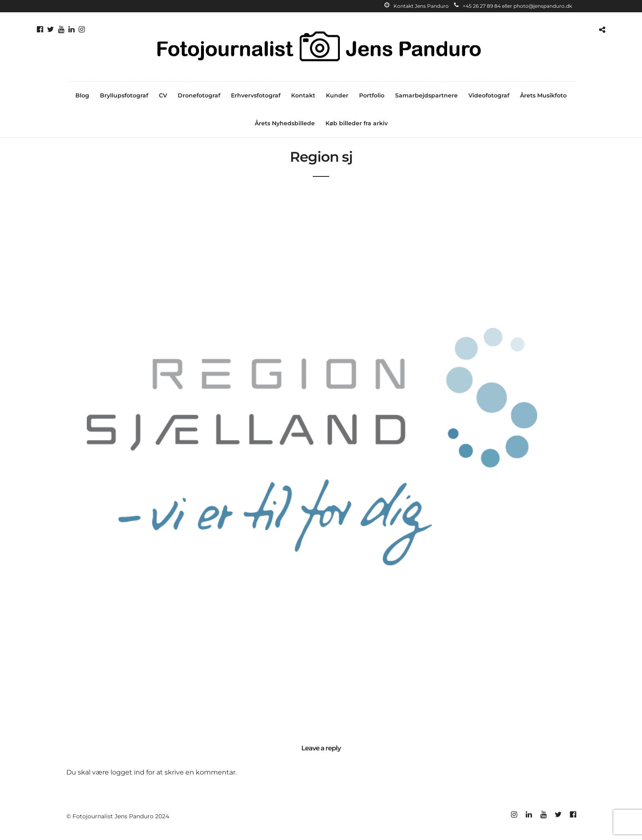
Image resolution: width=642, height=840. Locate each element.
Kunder (337, 95)
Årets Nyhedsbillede (285, 123)
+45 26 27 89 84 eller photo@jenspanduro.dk (513, 6)
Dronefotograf (199, 95)
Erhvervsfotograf (256, 95)
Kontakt (303, 95)
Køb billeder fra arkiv (357, 123)
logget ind (128, 772)
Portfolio (372, 95)
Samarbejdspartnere (426, 95)
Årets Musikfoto (543, 95)
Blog (82, 95)
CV (163, 95)
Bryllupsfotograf (124, 95)
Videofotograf (489, 95)
